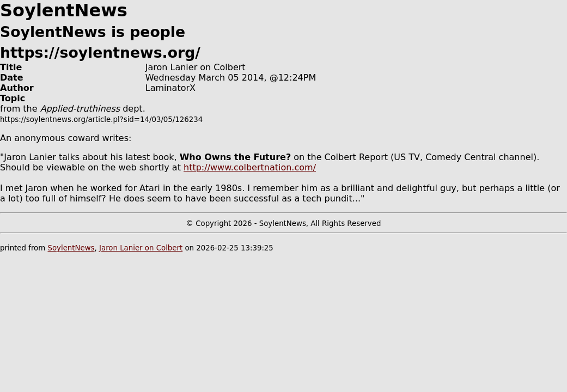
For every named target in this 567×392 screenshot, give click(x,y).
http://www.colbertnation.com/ (250, 167)
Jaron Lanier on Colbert (141, 248)
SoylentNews (71, 248)
